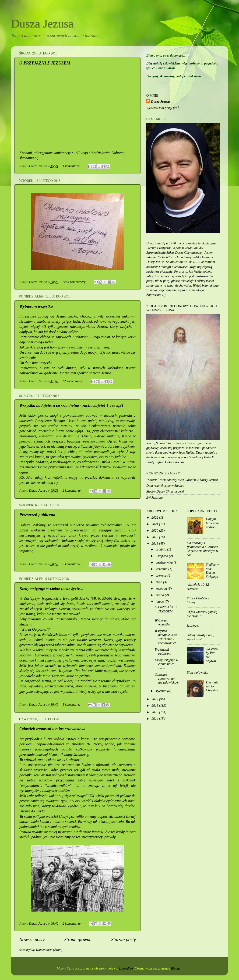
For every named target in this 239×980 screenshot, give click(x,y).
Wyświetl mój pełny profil (163, 108)
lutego (160, 602)
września (162, 569)
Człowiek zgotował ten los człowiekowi (52, 729)
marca (160, 595)
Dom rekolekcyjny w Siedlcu (165, 486)
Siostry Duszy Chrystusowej (165, 491)
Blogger (176, 968)
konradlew (126, 968)
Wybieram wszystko (36, 306)
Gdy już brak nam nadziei (212, 523)
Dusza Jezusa (42, 24)
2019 (155, 537)
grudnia (161, 549)
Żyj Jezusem (155, 497)
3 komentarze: (73, 564)
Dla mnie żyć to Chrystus (212, 686)
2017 (155, 699)
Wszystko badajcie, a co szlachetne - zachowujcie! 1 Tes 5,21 (72, 406)
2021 (155, 524)
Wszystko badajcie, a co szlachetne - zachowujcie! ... (167, 637)
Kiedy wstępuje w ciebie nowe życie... (51, 588)
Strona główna (78, 939)
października (165, 562)
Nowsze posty (32, 939)
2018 (155, 544)
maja (159, 582)
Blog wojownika (198, 672)
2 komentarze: (73, 490)
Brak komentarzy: (75, 282)
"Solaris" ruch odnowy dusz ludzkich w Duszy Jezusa (182, 480)
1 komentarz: (72, 166)
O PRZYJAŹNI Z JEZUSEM (45, 63)
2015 (155, 712)
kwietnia (162, 588)
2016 (155, 706)
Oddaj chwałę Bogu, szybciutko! (200, 637)
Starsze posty (123, 939)
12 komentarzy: (73, 381)
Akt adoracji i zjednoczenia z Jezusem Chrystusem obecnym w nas (203, 549)
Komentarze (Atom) (49, 950)
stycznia (162, 691)
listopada (162, 556)
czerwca (162, 575)
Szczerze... (194, 625)
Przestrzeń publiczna (37, 515)
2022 (155, 517)
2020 (155, 531)
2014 (155, 719)
